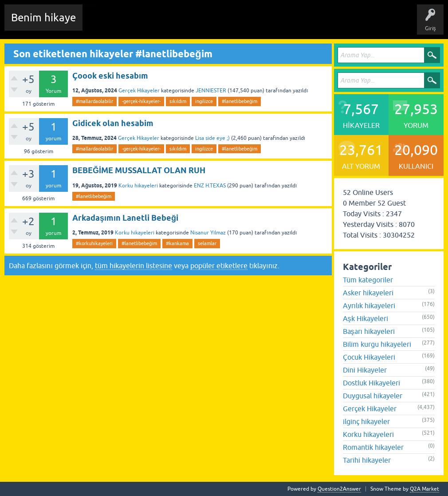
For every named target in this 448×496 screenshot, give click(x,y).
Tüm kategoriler (368, 280)
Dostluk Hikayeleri (371, 383)
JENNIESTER (211, 91)
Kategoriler (240, 24)
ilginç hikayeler (366, 421)
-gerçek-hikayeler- (141, 101)
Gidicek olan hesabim (113, 123)
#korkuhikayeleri (94, 243)
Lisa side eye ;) (212, 138)
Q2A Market (424, 489)
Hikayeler (175, 24)
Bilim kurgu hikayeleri (377, 344)
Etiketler (206, 24)
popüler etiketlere (219, 266)
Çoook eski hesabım (110, 76)
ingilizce (204, 101)
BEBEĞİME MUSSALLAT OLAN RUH (139, 170)
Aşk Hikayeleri (365, 318)
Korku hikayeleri (138, 186)
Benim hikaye (43, 18)
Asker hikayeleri (368, 293)
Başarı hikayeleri (369, 331)
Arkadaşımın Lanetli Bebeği (125, 218)
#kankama (177, 243)
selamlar (207, 243)
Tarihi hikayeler (367, 460)
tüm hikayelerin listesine (134, 266)
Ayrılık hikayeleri (369, 306)
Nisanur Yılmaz (208, 233)
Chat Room (102, 24)
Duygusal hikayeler (373, 396)
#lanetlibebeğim (240, 101)
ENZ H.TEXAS (210, 186)
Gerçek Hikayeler (139, 91)
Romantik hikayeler (373, 447)
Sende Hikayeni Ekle (326, 24)
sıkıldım (178, 101)
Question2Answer (339, 489)
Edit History (140, 24)
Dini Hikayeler (365, 370)
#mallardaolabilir (94, 101)
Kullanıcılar (277, 24)
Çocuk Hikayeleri (369, 357)
